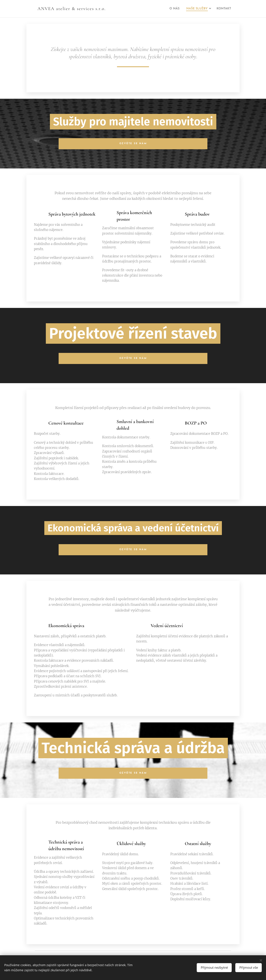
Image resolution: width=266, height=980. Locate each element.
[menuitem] (167, 9)
